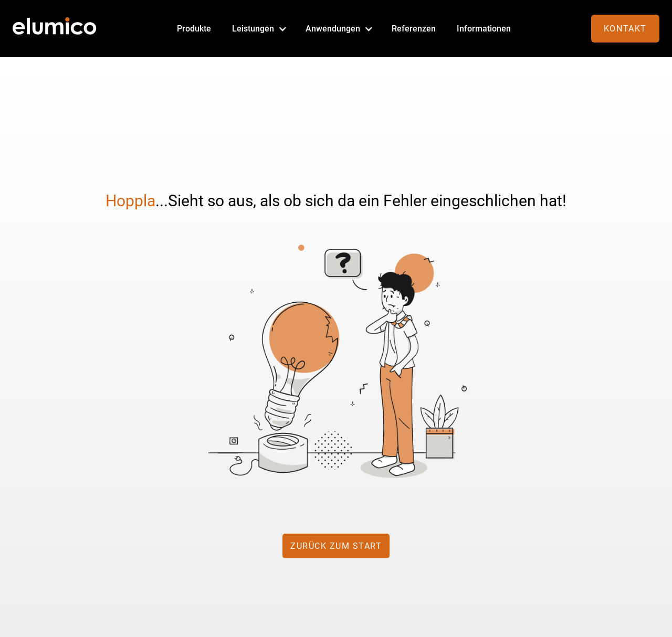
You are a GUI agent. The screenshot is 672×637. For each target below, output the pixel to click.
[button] (258, 29)
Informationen (484, 29)
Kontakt (625, 29)
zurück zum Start (336, 546)
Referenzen (414, 29)
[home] (55, 29)
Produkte (194, 29)
